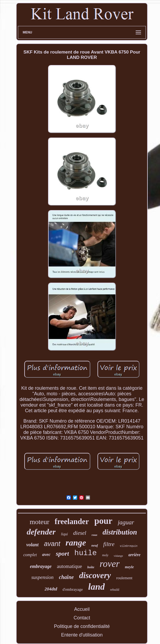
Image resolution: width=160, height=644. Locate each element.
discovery (95, 575)
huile (85, 553)
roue (94, 535)
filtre (109, 544)
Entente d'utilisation (82, 635)
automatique (69, 566)
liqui (64, 534)
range (76, 543)
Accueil (82, 609)
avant (52, 544)
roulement (124, 578)
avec (46, 554)
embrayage (41, 566)
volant (32, 545)
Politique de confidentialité (82, 626)
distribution (120, 532)
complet (30, 555)
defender (41, 532)
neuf (95, 545)
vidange (118, 556)
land (96, 587)
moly (105, 555)
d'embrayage (73, 589)
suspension (42, 577)
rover (110, 564)
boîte (91, 567)
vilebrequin (129, 546)
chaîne (67, 577)
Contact (82, 618)
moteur (40, 522)
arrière (134, 555)
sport (62, 554)
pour (103, 521)
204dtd (51, 589)
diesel (80, 533)
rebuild (115, 590)
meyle (129, 567)
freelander (72, 521)
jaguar (126, 522)
